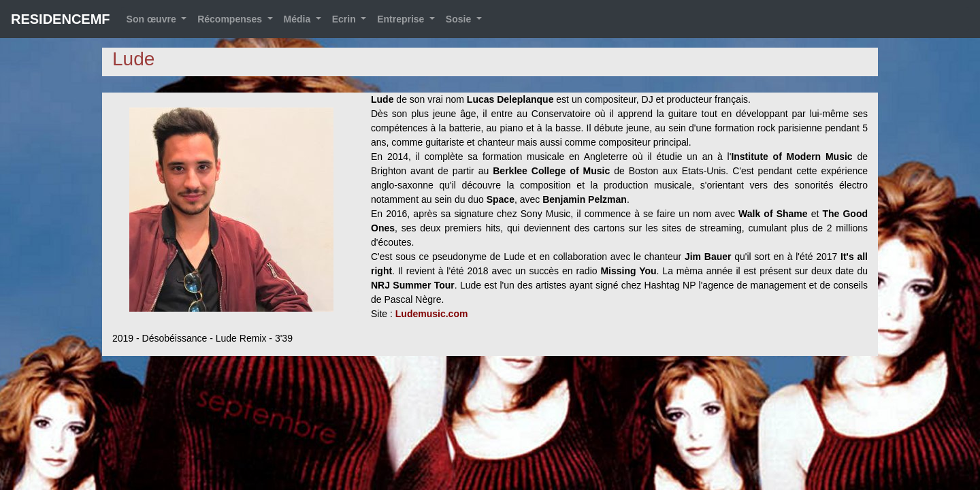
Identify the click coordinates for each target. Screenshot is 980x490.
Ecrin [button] (345, 19)
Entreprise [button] (402, 19)
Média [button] (299, 19)
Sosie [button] (460, 19)
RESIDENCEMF (61, 19)
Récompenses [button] (231, 19)
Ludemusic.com (432, 314)
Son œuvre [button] (153, 19)
